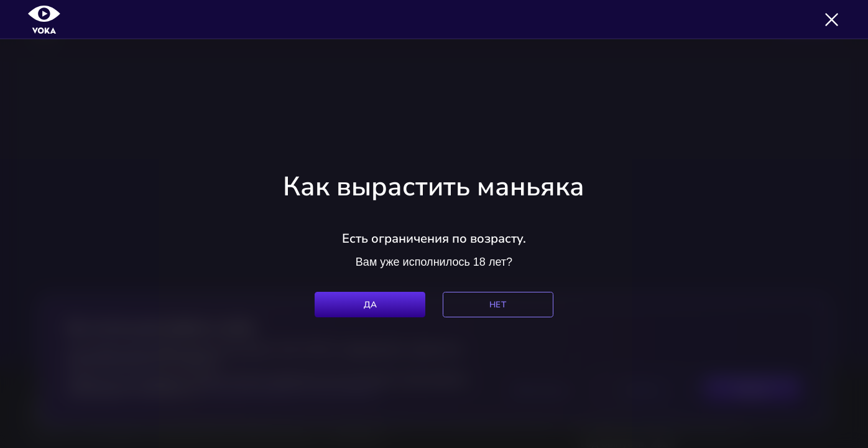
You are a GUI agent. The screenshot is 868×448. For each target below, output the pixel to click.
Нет (498, 305)
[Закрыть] (832, 20)
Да (371, 305)
